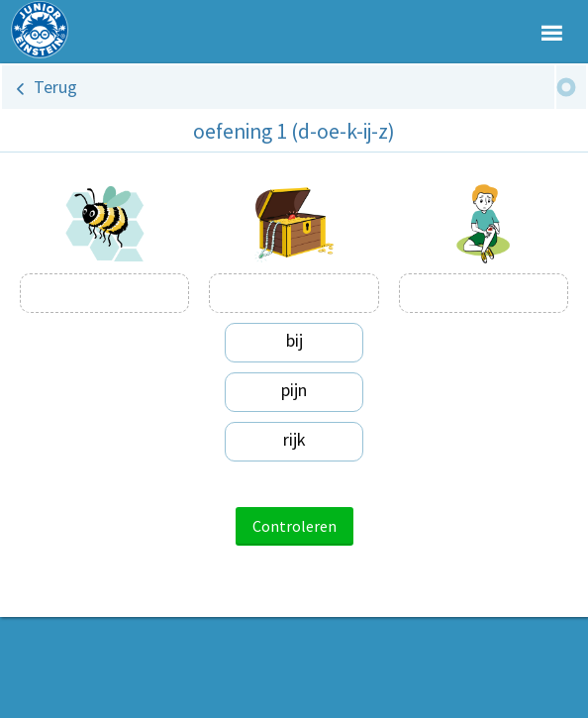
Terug (55, 87)
